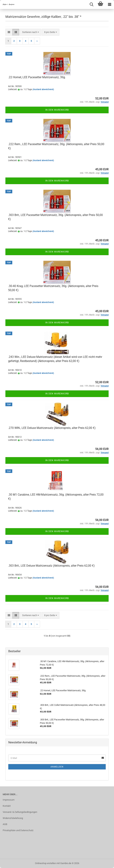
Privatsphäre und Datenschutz (18, 830)
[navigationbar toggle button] (109, 4)
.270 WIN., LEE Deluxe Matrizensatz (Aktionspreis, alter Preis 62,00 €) (52, 428)
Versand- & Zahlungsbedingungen (20, 812)
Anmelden (57, 767)
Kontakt (7, 806)
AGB (5, 824)
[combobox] (31, 32)
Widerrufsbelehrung (13, 818)
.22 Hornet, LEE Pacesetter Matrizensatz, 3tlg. (37, 77)
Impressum (9, 800)
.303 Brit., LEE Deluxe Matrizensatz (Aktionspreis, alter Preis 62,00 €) (51, 566)
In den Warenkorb (57, 110)
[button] (9, 32)
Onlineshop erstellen (45, 863)
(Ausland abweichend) (43, 89)
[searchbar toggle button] (91, 4)
